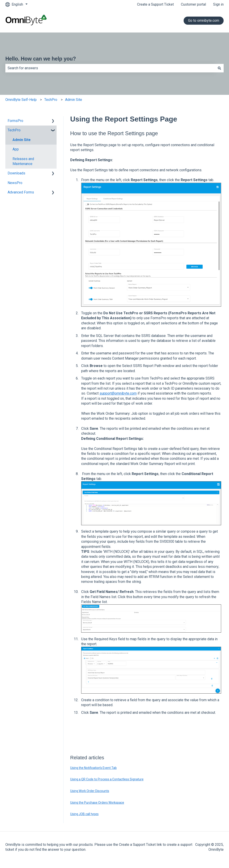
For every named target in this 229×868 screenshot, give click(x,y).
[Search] (219, 68)
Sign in (218, 4)
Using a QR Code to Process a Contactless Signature (107, 779)
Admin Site (74, 100)
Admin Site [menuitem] (22, 140)
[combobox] (110, 68)
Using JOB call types (84, 814)
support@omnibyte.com (118, 393)
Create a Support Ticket (155, 4)
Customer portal (193, 4)
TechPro (51, 100)
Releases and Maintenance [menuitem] (23, 161)
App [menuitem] (16, 149)
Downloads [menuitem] (16, 173)
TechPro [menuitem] (14, 130)
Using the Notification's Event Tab (93, 768)
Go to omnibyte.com (204, 21)
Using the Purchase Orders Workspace (97, 803)
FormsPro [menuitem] (15, 121)
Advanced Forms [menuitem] (21, 192)
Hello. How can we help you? (41, 59)
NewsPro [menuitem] (15, 183)
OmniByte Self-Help (21, 100)
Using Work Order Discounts (90, 791)
